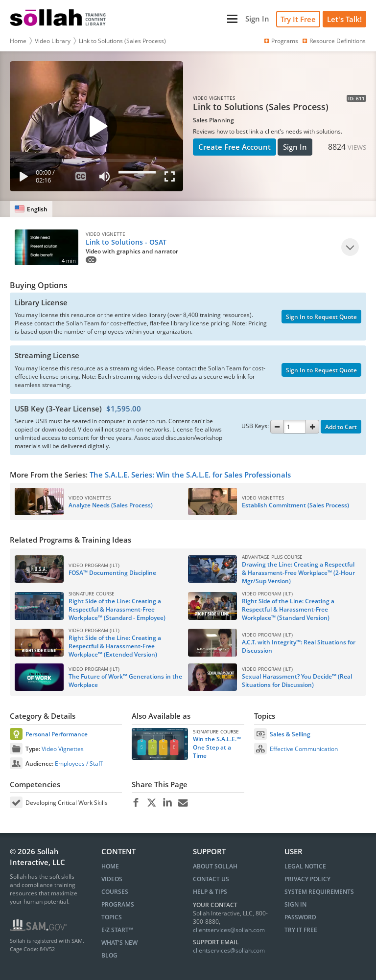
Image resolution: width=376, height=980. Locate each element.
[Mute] (104, 178)
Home (18, 41)
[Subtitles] (81, 178)
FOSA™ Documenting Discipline (112, 573)
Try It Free (298, 19)
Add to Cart (341, 427)
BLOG (109, 955)
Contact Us (211, 879)
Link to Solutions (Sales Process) (122, 41)
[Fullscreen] (172, 178)
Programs (281, 41)
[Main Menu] (177, 19)
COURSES (115, 892)
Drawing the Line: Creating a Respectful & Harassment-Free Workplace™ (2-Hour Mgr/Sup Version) (298, 573)
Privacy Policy (307, 879)
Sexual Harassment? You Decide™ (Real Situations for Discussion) (297, 681)
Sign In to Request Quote (321, 317)
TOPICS (112, 917)
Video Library (53, 41)
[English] (31, 209)
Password (300, 917)
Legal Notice (305, 866)
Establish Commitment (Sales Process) (295, 505)
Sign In (295, 147)
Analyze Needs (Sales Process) (111, 505)
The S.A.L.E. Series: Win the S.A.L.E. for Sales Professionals (190, 475)
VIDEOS (112, 879)
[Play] (22, 178)
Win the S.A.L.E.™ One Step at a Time (217, 747)
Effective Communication (304, 749)
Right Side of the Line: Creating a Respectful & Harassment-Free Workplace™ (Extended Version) (115, 646)
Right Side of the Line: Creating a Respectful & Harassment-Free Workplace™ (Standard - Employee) (117, 609)
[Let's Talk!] (344, 19)
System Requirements (319, 892)
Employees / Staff (79, 763)
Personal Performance (57, 734)
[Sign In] (257, 19)
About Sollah (215, 866)
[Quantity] (295, 427)
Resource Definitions (333, 41)
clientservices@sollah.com (229, 930)
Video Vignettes (63, 749)
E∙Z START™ (117, 930)
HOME (110, 866)
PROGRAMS (118, 904)
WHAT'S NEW (119, 943)
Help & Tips (210, 892)
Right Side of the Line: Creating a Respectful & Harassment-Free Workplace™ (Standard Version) (288, 609)
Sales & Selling (290, 734)
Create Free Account (235, 147)
